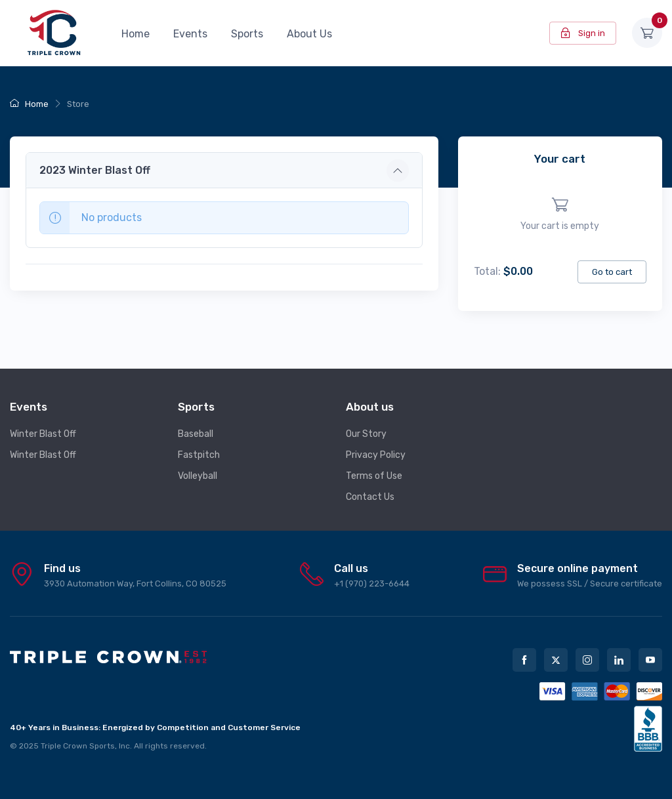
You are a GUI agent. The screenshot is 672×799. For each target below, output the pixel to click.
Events (190, 34)
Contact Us (370, 497)
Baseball (196, 434)
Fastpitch (199, 455)
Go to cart (612, 272)
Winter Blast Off (43, 434)
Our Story (366, 434)
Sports (247, 34)
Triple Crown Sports (78, 746)
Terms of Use (374, 476)
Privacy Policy (376, 455)
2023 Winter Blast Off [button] (95, 170)
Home (136, 34)
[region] (560, 215)
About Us (309, 34)
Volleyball (198, 476)
